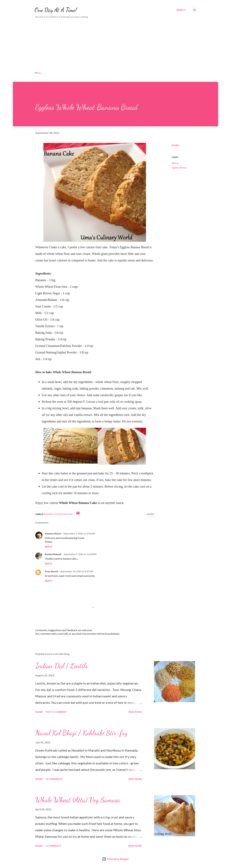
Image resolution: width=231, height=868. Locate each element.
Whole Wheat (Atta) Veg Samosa (78, 800)
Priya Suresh (51, 571)
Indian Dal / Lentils (62, 666)
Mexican (144, 73)
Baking (126, 73)
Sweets (109, 73)
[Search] (181, 10)
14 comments (54, 779)
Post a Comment (56, 712)
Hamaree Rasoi (53, 534)
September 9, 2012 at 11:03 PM (80, 554)
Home (38, 73)
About (54, 73)
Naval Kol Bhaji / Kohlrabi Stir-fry (81, 733)
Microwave (90, 73)
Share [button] (175, 145)
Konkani (71, 73)
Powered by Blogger (116, 859)
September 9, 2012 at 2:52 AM (79, 534)
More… (161, 73)
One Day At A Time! (56, 10)
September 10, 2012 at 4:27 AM (77, 571)
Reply (49, 547)
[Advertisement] (116, 45)
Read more (135, 712)
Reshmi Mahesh (53, 554)
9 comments (53, 846)
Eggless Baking (179, 168)
